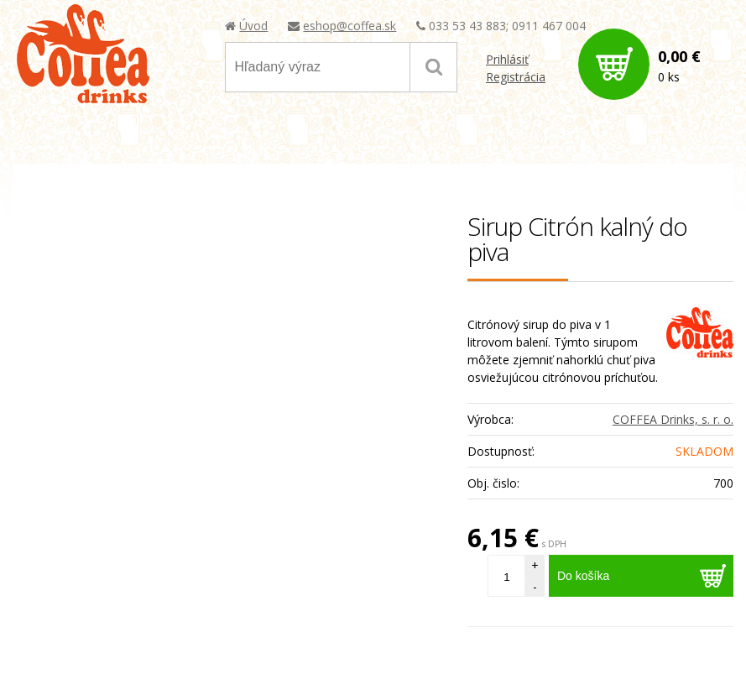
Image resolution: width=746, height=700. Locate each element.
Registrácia (516, 77)
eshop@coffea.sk (350, 26)
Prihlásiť (507, 59)
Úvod (253, 26)
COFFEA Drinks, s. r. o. (673, 419)
